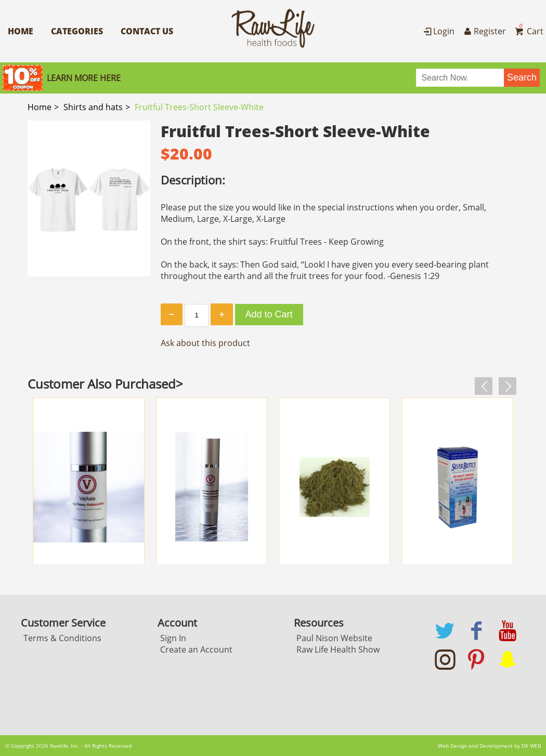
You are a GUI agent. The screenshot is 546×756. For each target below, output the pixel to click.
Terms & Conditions (62, 638)
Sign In (173, 638)
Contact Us (147, 31)
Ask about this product (205, 343)
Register (484, 31)
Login (438, 31)
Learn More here (84, 78)
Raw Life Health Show (338, 649)
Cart (528, 31)
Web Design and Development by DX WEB (489, 746)
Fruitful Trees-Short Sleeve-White (199, 107)
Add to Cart (269, 314)
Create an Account (196, 649)
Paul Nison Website (334, 638)
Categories (77, 31)
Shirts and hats (93, 107)
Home (21, 31)
